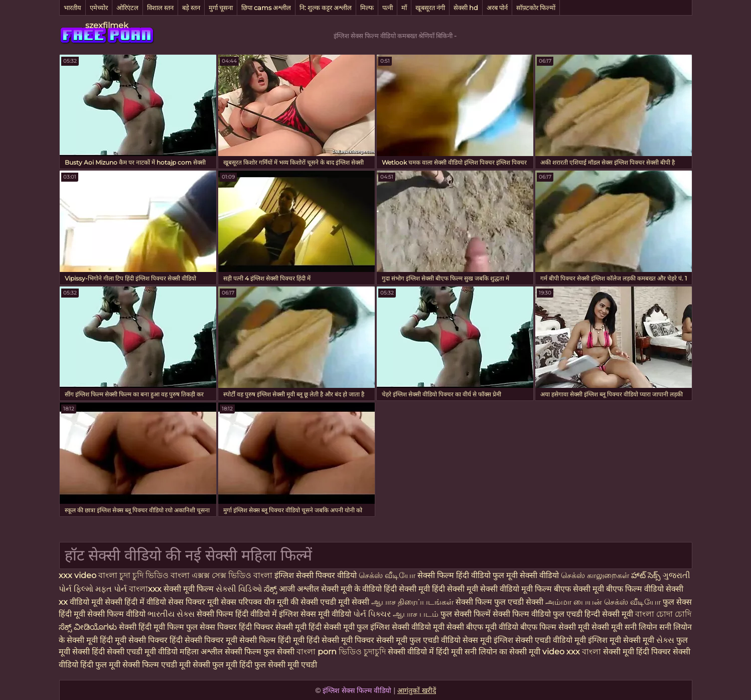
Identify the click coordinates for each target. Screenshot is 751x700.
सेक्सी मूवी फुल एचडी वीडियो (418, 640)
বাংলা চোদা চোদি (663, 614)
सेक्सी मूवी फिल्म (189, 589)
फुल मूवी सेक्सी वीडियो (527, 575)
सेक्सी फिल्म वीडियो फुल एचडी (538, 614)
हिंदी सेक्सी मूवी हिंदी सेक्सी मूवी (432, 589)
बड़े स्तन (191, 8)
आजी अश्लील (300, 589)
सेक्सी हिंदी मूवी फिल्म (152, 627)
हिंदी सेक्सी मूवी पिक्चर (340, 640)
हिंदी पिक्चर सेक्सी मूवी (273, 627)
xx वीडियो (75, 602)
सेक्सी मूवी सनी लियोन (624, 627)
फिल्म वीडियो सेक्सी (654, 589)
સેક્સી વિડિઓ (240, 589)
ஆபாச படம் (417, 614)
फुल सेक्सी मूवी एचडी (286, 665)
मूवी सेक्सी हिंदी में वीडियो (130, 602)
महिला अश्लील (202, 652)
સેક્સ (666, 640)
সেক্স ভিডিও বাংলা (242, 575)
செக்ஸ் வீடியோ (388, 575)
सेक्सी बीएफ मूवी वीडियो (482, 627)
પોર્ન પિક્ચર (373, 614)
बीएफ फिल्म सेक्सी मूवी (555, 627)
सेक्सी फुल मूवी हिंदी (222, 665)
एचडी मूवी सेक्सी (346, 602)
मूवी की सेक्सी (298, 602)
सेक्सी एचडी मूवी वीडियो (143, 652)
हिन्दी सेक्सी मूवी (609, 614)
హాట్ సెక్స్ (647, 575)
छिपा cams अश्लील (266, 8)
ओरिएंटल (127, 8)
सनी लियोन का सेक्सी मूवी (502, 652)
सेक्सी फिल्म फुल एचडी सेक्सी (500, 602)
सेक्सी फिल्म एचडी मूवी (157, 665)
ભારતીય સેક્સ (172, 614)
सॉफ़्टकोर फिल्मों (536, 8)
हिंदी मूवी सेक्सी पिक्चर (134, 640)
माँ (404, 8)
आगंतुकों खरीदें (417, 690)
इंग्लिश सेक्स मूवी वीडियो (315, 614)
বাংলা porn (318, 652)
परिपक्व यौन (258, 602)
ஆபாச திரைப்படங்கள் (413, 602)
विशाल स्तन (160, 8)
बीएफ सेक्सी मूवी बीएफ (589, 589)
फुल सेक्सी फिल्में (467, 614)
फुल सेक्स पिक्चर (211, 627)
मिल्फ (367, 8)
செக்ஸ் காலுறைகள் (596, 575)
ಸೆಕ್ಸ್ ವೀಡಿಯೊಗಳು (88, 627)
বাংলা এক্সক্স (190, 575)
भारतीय (72, 8)
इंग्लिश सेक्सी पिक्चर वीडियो (317, 575)
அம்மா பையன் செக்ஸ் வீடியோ (604, 602)
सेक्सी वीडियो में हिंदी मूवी (426, 652)
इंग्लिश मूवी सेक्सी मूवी (622, 640)
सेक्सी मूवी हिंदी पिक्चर (637, 652)
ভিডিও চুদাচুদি (363, 652)
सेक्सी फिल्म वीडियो (117, 614)
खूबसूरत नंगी (430, 8)
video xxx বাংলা (573, 652)
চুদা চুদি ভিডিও (145, 575)
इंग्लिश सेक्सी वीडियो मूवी (407, 627)
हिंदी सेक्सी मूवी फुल (338, 627)
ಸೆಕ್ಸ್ (271, 589)
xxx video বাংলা (89, 575)
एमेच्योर (99, 8)
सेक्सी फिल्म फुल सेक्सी (261, 652)
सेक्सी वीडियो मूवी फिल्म (516, 589)
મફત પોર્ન (112, 589)
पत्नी (388, 8)
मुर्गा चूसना (221, 8)
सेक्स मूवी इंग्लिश (488, 640)
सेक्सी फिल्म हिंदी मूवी (272, 640)
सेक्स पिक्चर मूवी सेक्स (202, 602)
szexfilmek (107, 25)
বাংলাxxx (146, 589)
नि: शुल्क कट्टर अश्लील (326, 8)
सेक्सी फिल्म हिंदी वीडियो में (238, 614)
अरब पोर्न (497, 8)
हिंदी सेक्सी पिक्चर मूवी (203, 640)
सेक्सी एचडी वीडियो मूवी (551, 640)
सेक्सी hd (466, 8)
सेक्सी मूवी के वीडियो (352, 589)
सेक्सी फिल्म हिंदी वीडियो (454, 575)
